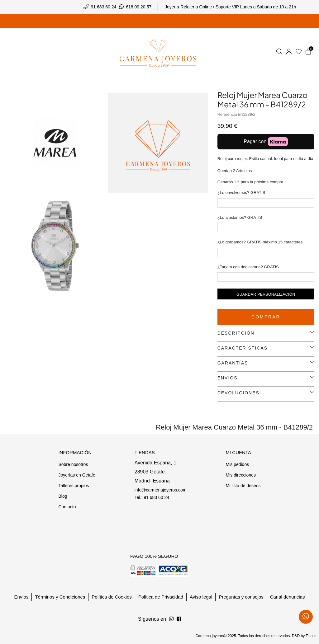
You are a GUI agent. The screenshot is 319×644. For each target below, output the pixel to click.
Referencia (227, 114)
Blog (63, 496)
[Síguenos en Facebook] (171, 619)
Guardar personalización (266, 294)
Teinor (311, 636)
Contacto (67, 507)
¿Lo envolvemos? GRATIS (241, 193)
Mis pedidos (237, 464)
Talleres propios (74, 486)
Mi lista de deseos (243, 486)
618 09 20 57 (139, 7)
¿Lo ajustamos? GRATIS (240, 217)
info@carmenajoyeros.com (161, 490)
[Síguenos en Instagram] (179, 619)
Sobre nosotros (73, 464)
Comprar (266, 317)
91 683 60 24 (104, 7)
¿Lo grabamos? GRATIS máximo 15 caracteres (260, 242)
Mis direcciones (240, 475)
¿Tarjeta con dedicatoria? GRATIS (248, 267)
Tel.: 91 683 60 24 (152, 497)
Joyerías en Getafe (77, 475)
